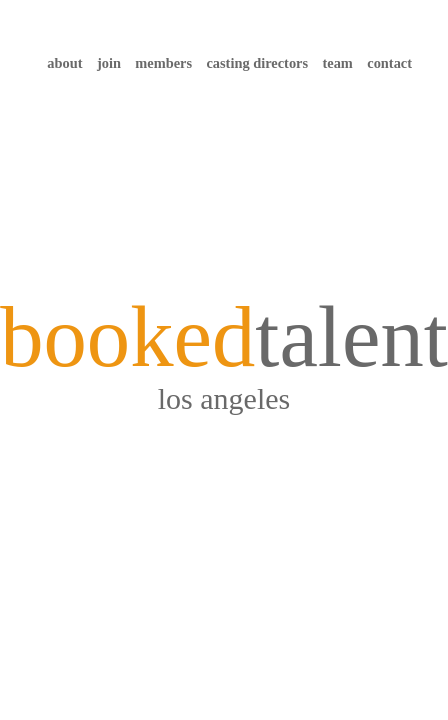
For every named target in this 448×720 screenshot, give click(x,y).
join (109, 63)
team (337, 63)
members (163, 63)
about (64, 63)
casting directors (257, 63)
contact (389, 63)
